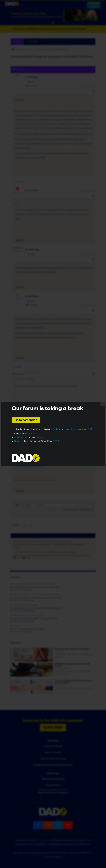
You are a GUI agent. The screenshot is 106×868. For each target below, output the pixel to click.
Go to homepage (26, 420)
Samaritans (21, 438)
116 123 (39, 438)
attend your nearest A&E (78, 429)
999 (58, 429)
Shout (18, 441)
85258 (56, 441)
